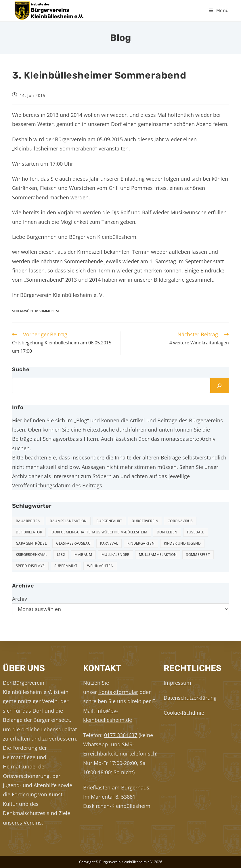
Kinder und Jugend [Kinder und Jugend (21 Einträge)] (182, 543)
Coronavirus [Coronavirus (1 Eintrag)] (180, 521)
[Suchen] (219, 386)
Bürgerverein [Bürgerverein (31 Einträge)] (145, 521)
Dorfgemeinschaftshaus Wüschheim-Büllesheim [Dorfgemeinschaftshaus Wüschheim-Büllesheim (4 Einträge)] (99, 532)
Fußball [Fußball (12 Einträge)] (196, 532)
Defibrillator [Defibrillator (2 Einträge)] (29, 532)
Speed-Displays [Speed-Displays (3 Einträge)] (30, 566)
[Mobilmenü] (219, 11)
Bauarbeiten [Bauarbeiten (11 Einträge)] (28, 521)
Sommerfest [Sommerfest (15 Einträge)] (198, 555)
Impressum (177, 683)
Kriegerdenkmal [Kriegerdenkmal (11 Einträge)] (32, 555)
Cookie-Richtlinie (184, 713)
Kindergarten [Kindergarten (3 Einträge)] (141, 543)
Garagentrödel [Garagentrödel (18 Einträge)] (31, 543)
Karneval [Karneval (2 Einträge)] (109, 543)
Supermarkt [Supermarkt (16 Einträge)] (66, 566)
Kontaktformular (118, 692)
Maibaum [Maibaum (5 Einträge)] (83, 555)
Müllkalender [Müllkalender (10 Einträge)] (115, 555)
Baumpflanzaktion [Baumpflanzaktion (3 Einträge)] (68, 521)
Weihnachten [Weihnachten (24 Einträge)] (100, 566)
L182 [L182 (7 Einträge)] (61, 555)
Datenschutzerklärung (190, 698)
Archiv (20, 599)
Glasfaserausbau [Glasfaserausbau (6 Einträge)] (73, 543)
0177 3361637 (121, 735)
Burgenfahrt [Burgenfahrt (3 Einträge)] (109, 521)
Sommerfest (49, 311)
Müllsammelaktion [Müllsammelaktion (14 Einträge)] (158, 555)
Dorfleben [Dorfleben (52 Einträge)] (167, 532)
